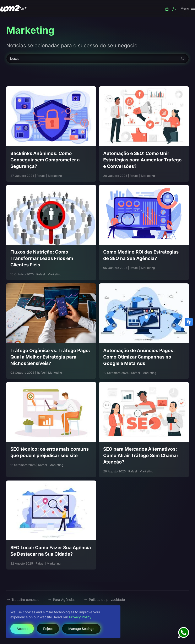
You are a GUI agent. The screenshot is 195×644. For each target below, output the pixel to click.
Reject (48, 629)
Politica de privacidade (104, 600)
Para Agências (62, 600)
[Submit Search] (183, 59)
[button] (188, 8)
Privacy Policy (80, 617)
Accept (22, 629)
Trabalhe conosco (23, 600)
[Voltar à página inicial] (13, 8)
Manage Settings (81, 629)
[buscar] (97, 59)
